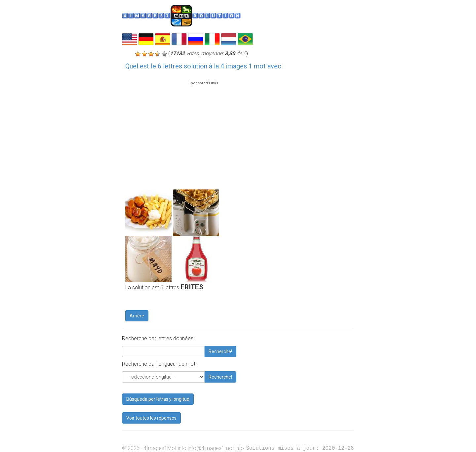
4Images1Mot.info (165, 448)
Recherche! (220, 351)
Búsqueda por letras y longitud (158, 399)
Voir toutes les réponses (151, 418)
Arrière (137, 316)
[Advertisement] (203, 132)
